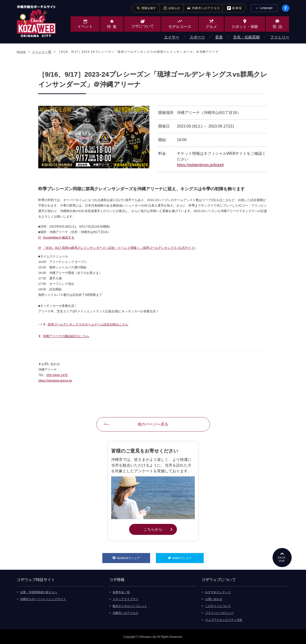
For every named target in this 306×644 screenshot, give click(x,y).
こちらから (160, 529)
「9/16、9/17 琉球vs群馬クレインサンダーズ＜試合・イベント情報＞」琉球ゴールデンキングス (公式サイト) (119, 248)
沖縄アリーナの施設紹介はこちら (66, 336)
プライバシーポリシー (219, 612)
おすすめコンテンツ (218, 592)
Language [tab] (266, 8)
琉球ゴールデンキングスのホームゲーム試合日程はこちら (88, 324)
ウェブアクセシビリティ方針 (224, 619)
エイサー (172, 37)
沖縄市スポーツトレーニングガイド (43, 599)
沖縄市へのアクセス (126, 612)
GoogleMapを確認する (59, 237)
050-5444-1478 (57, 375)
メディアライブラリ (126, 599)
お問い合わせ (214, 599)
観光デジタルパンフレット (130, 606)
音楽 (219, 37)
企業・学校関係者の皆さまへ (39, 592)
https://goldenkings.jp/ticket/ (200, 165)
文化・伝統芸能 (246, 37)
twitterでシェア (188, 556)
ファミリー (280, 37)
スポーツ (197, 37)
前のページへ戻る (153, 424)
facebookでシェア (134, 556)
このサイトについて (218, 606)
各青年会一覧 (121, 592)
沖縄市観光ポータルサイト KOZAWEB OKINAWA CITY (36, 21)
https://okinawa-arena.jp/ (55, 381)
